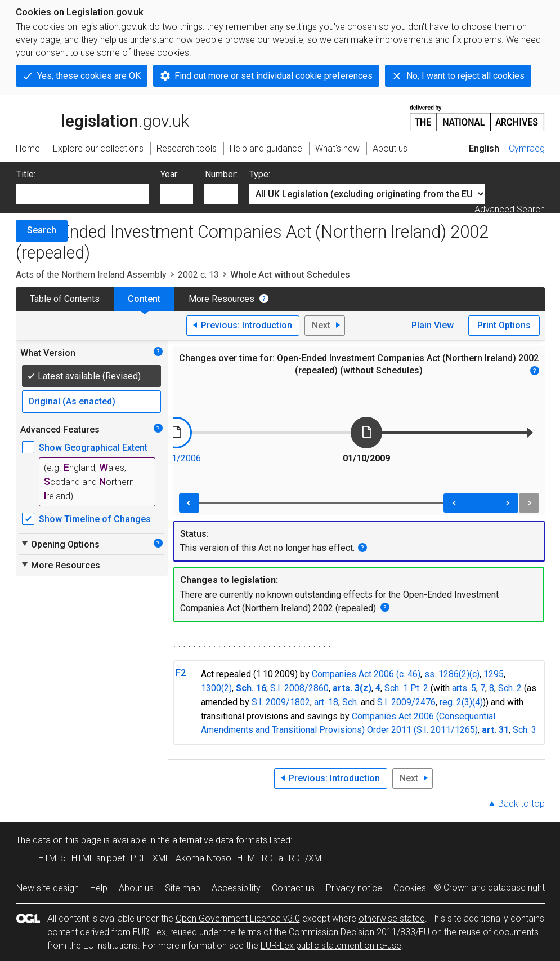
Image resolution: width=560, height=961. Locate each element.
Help (99, 888)
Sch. (350, 702)
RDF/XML (307, 858)
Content (144, 299)
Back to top (521, 804)
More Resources (221, 299)
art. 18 (326, 702)
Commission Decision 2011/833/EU (359, 932)
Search (42, 230)
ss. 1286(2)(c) (452, 674)
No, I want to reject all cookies (465, 76)
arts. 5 (464, 688)
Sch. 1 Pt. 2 (406, 688)
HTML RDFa (260, 858)
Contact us (293, 888)
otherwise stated (392, 918)
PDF (139, 858)
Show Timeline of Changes (95, 519)
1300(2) (216, 688)
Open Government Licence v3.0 (238, 918)
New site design (48, 888)
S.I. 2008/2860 (299, 688)
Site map (183, 888)
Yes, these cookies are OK (89, 76)
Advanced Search (510, 209)
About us (136, 888)
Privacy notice (354, 888)
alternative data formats (220, 840)
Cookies (410, 888)
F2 (181, 673)
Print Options (504, 325)
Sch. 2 (510, 688)
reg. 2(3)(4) (461, 702)
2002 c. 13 (198, 275)
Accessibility (236, 888)
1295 (494, 674)
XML (161, 858)
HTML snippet (98, 858)
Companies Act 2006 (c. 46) (366, 674)
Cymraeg (527, 148)
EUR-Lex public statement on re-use (331, 946)
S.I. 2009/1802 (281, 702)
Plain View (433, 325)
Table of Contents (65, 299)
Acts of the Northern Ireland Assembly (91, 275)
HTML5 (52, 858)
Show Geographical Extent (93, 448)
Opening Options (60, 544)
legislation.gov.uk (102, 117)
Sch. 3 (525, 730)
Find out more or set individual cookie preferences (274, 76)
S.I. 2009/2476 (406, 702)
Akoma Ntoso (203, 858)
